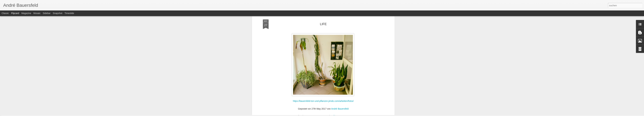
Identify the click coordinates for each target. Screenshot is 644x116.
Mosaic (37, 13)
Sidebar (47, 13)
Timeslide (69, 13)
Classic (5, 13)
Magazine (26, 13)
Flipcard (15, 13)
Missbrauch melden (345, 114)
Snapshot (58, 13)
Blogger (334, 114)
